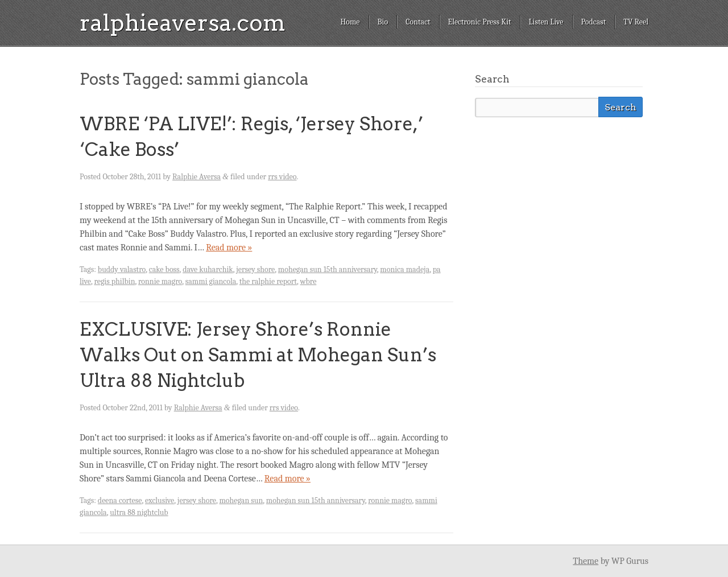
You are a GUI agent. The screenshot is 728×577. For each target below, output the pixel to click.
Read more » (229, 248)
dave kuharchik (208, 269)
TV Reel (636, 22)
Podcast (594, 22)
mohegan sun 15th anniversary (328, 269)
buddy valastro (122, 269)
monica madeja (405, 269)
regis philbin (114, 281)
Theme (586, 561)
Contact (418, 22)
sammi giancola (211, 281)
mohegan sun (241, 500)
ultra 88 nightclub (139, 512)
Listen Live (546, 22)
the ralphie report (268, 281)
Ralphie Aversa (197, 177)
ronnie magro (160, 281)
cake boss (164, 269)
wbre (309, 281)
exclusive (160, 500)
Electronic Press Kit (480, 22)
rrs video (282, 177)
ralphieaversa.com (183, 23)
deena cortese (120, 500)
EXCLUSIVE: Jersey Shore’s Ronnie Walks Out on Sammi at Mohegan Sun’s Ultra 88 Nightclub (258, 355)
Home (350, 22)
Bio (383, 22)
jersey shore (255, 269)
